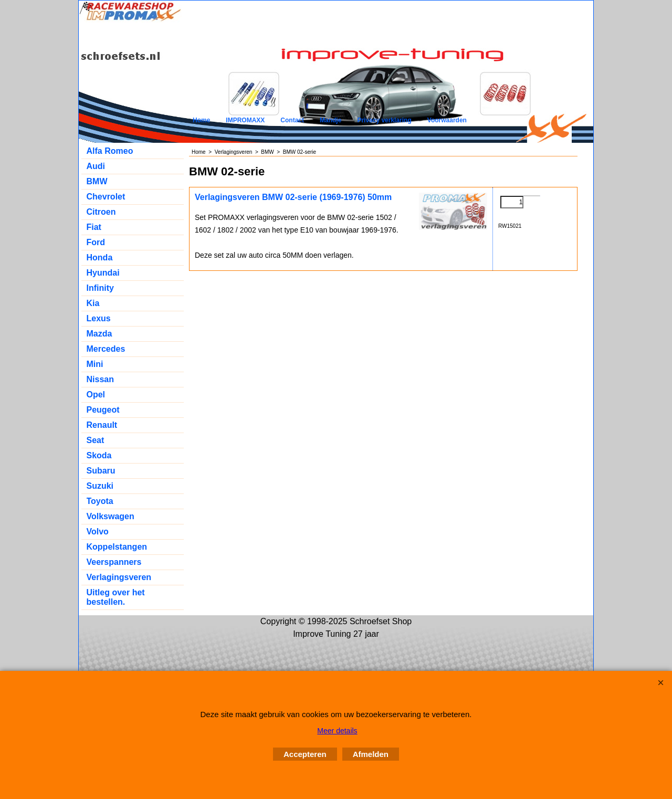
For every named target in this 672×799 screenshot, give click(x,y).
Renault (102, 425)
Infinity (100, 288)
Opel (96, 395)
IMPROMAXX (245, 120)
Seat (96, 440)
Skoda (99, 455)
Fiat (94, 227)
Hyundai (103, 273)
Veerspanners (114, 562)
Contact (292, 120)
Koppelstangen (117, 547)
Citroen (101, 212)
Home (201, 120)
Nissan (100, 379)
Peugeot (103, 410)
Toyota (100, 501)
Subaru (101, 471)
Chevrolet (106, 197)
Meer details (337, 731)
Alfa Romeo (110, 151)
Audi (96, 166)
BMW (97, 181)
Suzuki (100, 486)
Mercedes (106, 349)
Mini (95, 364)
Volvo (98, 532)
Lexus (99, 318)
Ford (96, 242)
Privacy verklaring (384, 120)
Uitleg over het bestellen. (116, 597)
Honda (100, 257)
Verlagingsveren (119, 577)
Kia (93, 303)
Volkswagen (111, 516)
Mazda (99, 334)
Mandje (330, 120)
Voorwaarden (447, 120)
